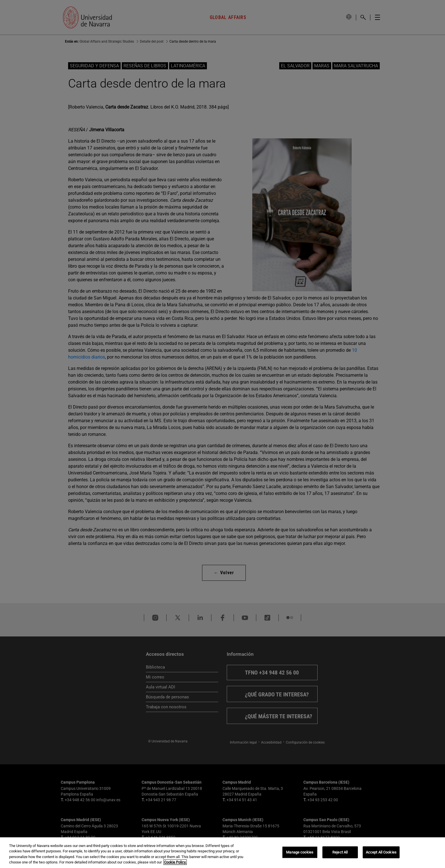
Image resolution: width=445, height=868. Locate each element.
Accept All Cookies (381, 852)
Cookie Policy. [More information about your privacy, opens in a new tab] (175, 862)
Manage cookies (300, 852)
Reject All (340, 852)
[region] (222, 853)
